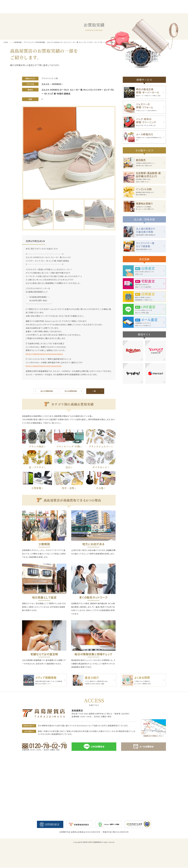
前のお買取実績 (47, 391)
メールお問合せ (143, 747)
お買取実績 (148, 10)
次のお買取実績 (70, 391)
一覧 (94, 391)
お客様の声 (121, 10)
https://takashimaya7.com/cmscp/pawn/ (45, 354)
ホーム (13, 10)
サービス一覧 (40, 10)
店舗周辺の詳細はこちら (153, 736)
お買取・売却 (94, 10)
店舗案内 (175, 10)
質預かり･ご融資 (67, 10)
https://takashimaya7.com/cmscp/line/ (44, 366)
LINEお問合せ (94, 747)
